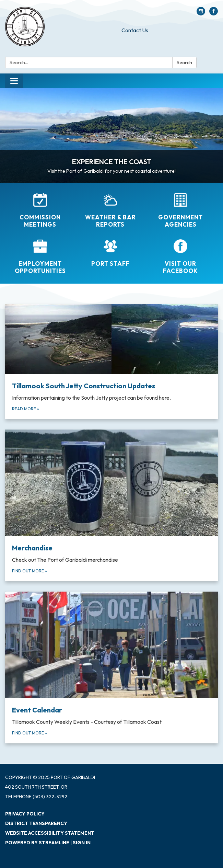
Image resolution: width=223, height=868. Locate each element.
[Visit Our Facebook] (181, 257)
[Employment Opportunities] (40, 257)
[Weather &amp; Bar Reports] (111, 211)
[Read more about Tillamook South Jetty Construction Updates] (111, 362)
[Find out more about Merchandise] (111, 505)
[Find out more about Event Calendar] (111, 667)
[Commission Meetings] (40, 211)
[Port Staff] (111, 253)
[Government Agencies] (181, 211)
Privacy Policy (25, 814)
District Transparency (36, 823)
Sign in (82, 843)
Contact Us (135, 30)
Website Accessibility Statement (50, 833)
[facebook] (214, 13)
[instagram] (201, 13)
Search (184, 62)
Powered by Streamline (37, 843)
